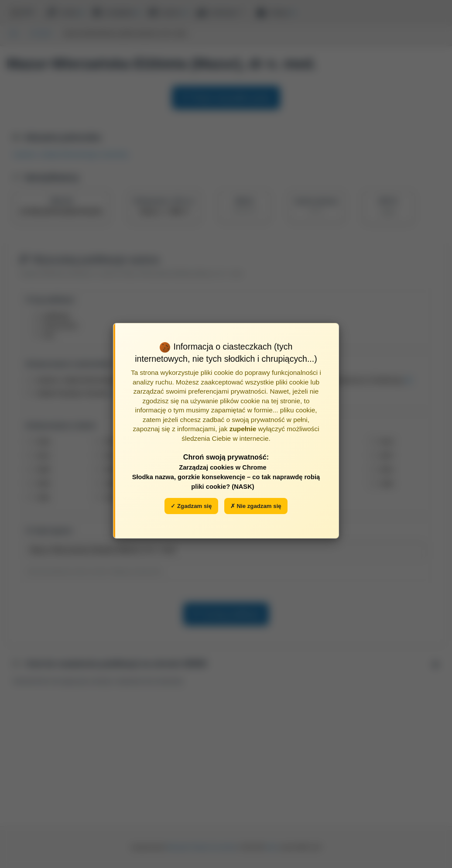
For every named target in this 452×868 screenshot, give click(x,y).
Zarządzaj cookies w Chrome (223, 467)
